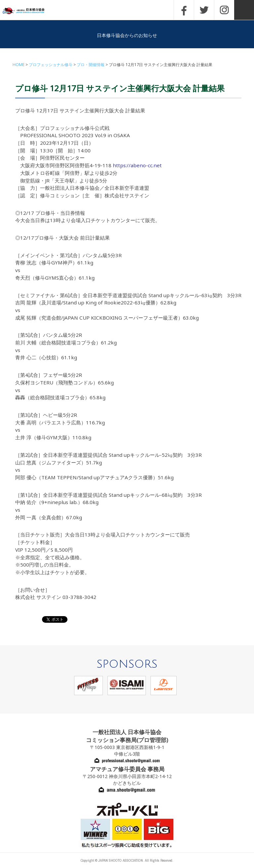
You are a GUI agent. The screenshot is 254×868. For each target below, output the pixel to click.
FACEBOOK (184, 10)
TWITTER (204, 10)
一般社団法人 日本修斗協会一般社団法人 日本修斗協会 (28, 11)
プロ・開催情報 (91, 65)
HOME (19, 65)
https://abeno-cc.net (137, 165)
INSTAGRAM (224, 10)
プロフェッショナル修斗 (51, 65)
